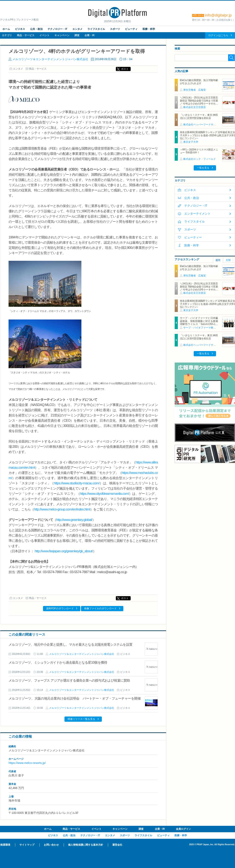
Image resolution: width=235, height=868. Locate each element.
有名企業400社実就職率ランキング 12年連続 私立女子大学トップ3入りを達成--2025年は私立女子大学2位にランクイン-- (207, 135)
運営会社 (117, 845)
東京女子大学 (191, 142)
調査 (77, 35)
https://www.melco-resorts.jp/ (27, 763)
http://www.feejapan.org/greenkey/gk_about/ (64, 551)
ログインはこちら (218, 35)
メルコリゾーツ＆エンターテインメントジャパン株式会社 (50, 59)
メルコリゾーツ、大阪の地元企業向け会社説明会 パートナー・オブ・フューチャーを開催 (76, 698)
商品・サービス (26, 35)
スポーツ (115, 29)
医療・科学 (149, 29)
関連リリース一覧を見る (81, 719)
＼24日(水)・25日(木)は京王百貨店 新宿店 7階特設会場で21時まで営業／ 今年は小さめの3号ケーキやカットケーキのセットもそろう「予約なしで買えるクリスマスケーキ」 (199, 104)
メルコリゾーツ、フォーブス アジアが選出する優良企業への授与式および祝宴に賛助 (69, 680)
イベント (44, 35)
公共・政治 (36, 29)
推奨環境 (5, 845)
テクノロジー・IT (57, 29)
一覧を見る (203, 168)
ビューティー (193, 237)
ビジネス (20, 29)
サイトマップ (27, 845)
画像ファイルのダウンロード (100, 608)
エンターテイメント (197, 214)
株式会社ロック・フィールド (200, 159)
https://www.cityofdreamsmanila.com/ (104, 494)
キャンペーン (62, 35)
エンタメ (77, 29)
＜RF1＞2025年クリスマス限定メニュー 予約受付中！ (199, 151)
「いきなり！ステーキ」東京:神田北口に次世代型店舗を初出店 (199, 116)
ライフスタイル (96, 29)
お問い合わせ (51, 845)
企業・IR (90, 35)
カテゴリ (7, 35)
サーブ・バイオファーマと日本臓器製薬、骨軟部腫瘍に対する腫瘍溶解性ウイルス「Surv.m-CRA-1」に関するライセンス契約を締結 (199, 323)
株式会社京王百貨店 (195, 107)
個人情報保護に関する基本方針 (86, 845)
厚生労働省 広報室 (195, 90)
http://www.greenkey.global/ (74, 520)
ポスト (125, 69)
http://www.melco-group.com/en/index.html (62, 509)
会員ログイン (183, 829)
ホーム (6, 29)
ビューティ (131, 29)
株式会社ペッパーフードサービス (202, 125)
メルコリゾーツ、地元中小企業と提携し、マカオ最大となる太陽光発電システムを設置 (70, 645)
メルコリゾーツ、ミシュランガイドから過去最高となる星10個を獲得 (58, 662)
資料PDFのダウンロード (60, 608)
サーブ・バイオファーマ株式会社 (202, 328)
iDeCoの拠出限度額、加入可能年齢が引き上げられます (199, 82)
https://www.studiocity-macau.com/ (77, 483)
